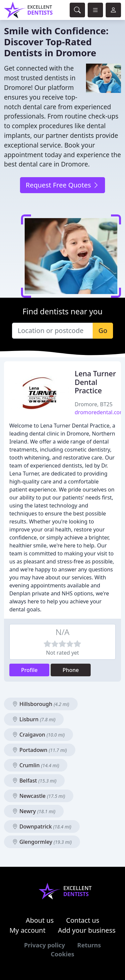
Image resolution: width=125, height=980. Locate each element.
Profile (29, 670)
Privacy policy (44, 945)
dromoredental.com (100, 412)
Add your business (87, 930)
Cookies (62, 954)
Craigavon (38, 735)
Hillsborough (41, 704)
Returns (89, 945)
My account (27, 930)
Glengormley (42, 842)
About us (40, 920)
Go (103, 330)
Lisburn (34, 719)
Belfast (34, 781)
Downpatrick (42, 826)
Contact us (83, 920)
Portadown (40, 750)
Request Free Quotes (62, 185)
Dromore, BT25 (94, 404)
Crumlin (36, 765)
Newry (34, 811)
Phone (71, 670)
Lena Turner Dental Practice (95, 382)
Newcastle (39, 796)
